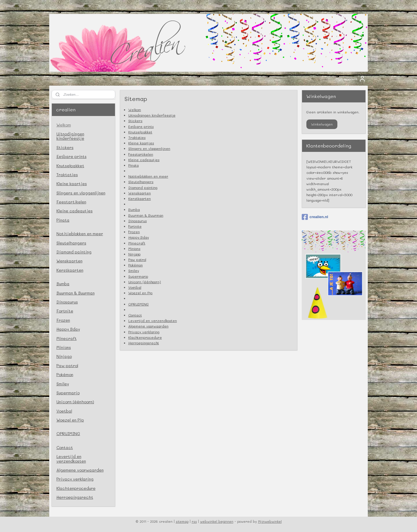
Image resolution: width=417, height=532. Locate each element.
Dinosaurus (137, 221)
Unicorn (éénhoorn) (144, 282)
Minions (134, 248)
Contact (135, 315)
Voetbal (135, 287)
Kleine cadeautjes (144, 160)
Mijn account (351, 79)
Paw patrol (137, 259)
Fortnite (135, 226)
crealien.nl (315, 217)
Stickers (135, 121)
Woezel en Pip (140, 293)
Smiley (133, 270)
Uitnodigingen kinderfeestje (152, 115)
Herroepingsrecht (143, 343)
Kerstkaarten (139, 198)
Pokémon (135, 265)
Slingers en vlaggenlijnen (149, 148)
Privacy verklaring (143, 332)
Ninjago (134, 254)
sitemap (182, 521)
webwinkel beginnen (217, 521)
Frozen (134, 232)
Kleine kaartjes (141, 143)
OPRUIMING (138, 304)
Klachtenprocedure (145, 337)
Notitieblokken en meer (148, 176)
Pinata (133, 165)
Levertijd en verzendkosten (152, 321)
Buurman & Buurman (146, 215)
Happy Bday (138, 237)
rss (194, 521)
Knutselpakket (140, 132)
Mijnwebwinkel (270, 521)
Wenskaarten (139, 193)
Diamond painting (142, 187)
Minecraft (137, 243)
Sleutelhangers (141, 182)
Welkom (134, 110)
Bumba (134, 209)
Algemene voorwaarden (148, 326)
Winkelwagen (322, 124)
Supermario (138, 276)
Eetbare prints (141, 126)
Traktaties (137, 137)
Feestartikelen (140, 154)
